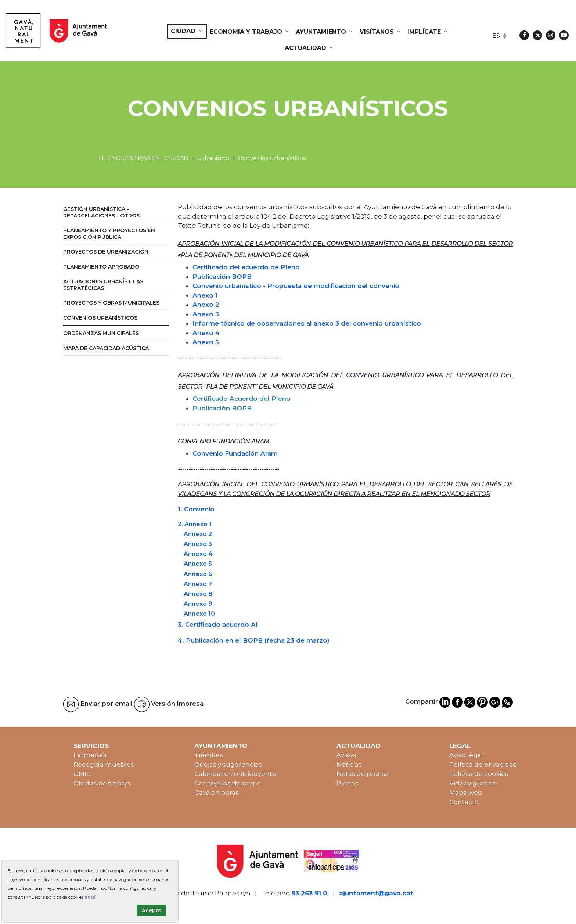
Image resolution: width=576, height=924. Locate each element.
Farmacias (90, 755)
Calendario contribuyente (235, 774)
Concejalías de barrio (228, 783)
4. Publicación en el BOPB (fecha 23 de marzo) (254, 640)
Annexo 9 (198, 604)
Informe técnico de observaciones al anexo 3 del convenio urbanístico (307, 323)
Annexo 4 (198, 554)
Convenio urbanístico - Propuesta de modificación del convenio (296, 286)
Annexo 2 (198, 534)
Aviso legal (466, 755)
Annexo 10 (199, 614)
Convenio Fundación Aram (235, 453)
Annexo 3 (198, 544)
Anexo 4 (206, 333)
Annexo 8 (198, 594)
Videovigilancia (473, 783)
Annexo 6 (198, 574)
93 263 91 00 (312, 893)
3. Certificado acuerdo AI (218, 625)
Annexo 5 (198, 564)
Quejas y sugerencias (228, 765)
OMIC (82, 774)
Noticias (349, 765)
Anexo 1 (205, 295)
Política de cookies (479, 774)
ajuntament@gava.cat (376, 893)
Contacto (464, 802)
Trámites (209, 755)
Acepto (152, 910)
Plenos (348, 783)
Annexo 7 (198, 584)
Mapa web (466, 792)
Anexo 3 (206, 314)
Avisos (346, 755)
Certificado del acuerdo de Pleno (246, 267)
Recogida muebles (104, 765)
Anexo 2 (206, 305)
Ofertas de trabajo (102, 783)
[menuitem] (187, 31)
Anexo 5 (206, 342)
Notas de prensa (363, 774)
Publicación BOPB (222, 277)
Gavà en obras (217, 792)
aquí (90, 897)
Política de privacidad (483, 765)
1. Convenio (196, 509)
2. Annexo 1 (195, 524)
